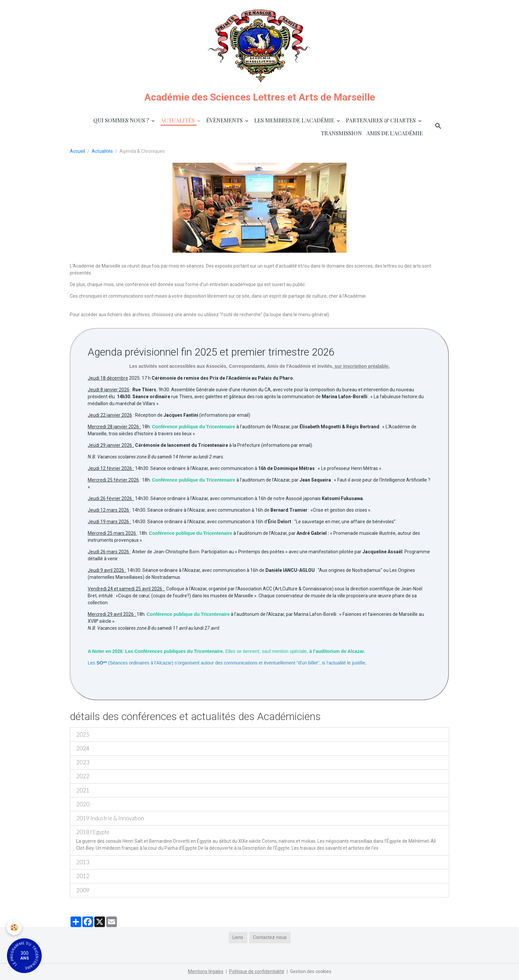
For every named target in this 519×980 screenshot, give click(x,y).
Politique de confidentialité (257, 971)
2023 (83, 762)
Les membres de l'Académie (295, 120)
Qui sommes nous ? (122, 120)
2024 (83, 748)
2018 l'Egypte (93, 832)
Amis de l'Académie (395, 133)
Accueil (77, 151)
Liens (238, 937)
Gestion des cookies (311, 971)
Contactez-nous (270, 937)
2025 (83, 734)
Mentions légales (206, 971)
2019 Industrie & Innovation (110, 818)
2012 (83, 876)
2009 (83, 890)
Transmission (341, 133)
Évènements (225, 120)
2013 (83, 862)
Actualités (178, 120)
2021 (83, 790)
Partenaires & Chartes (381, 120)
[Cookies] (14, 928)
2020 (83, 804)
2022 (83, 776)
